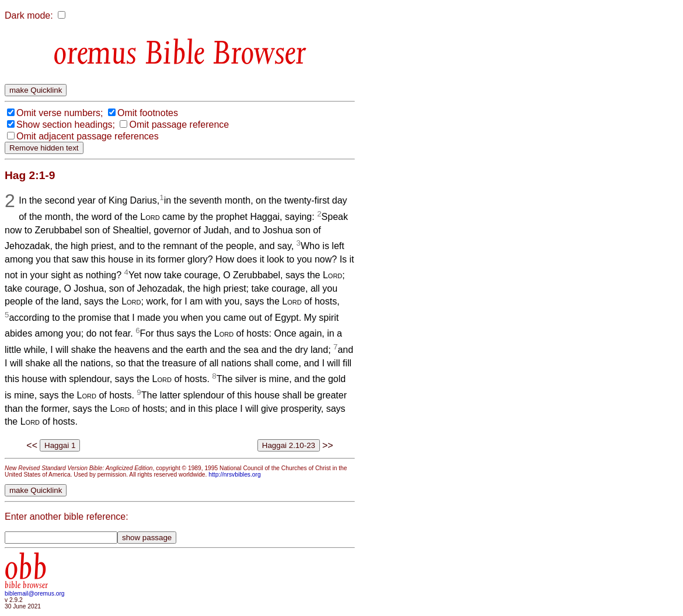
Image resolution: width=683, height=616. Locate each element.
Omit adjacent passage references (88, 136)
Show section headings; (66, 125)
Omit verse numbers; (60, 113)
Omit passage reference (179, 125)
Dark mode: (29, 15)
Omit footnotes (148, 113)
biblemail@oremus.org (35, 594)
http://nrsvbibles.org (234, 475)
